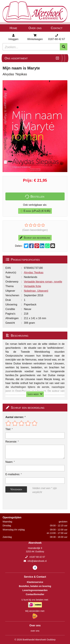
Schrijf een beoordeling (35, 238)
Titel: (8, 429)
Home (13, 28)
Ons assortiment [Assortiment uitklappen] (16, 58)
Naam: (9, 462)
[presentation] (26, 502)
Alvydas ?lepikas (34, 272)
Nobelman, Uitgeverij (36, 291)
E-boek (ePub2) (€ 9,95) (35, 211)
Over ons (35, 28)
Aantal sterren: (15, 417)
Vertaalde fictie (32, 286)
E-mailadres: (13, 474)
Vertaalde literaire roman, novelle (43, 282)
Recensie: (11, 442)
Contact (57, 28)
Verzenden (16, 489)
